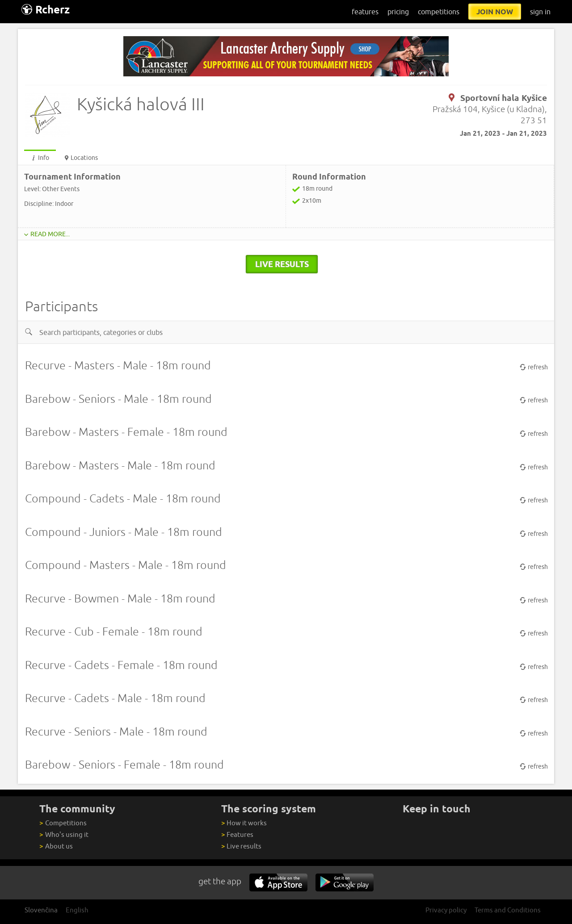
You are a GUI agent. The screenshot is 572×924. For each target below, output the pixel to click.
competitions (439, 12)
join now (495, 12)
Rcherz (46, 10)
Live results (241, 846)
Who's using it (64, 834)
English (77, 910)
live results (282, 264)
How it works (244, 823)
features (365, 12)
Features (237, 834)
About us (56, 846)
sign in (540, 12)
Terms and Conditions (508, 910)
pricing (398, 12)
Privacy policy (446, 910)
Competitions (63, 823)
